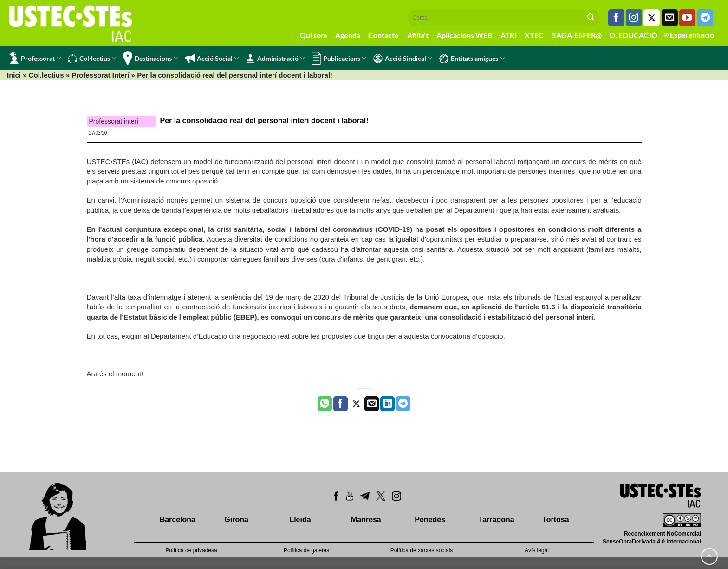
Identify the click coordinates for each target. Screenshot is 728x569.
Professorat (35, 58)
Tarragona (497, 520)
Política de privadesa (191, 550)
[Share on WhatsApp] (325, 404)
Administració (275, 59)
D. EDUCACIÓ (634, 35)
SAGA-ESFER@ (577, 35)
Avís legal (537, 550)
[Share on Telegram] (403, 404)
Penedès (430, 520)
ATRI (509, 35)
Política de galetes (306, 550)
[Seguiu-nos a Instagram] (634, 18)
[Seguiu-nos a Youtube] (687, 18)
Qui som (313, 35)
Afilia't (418, 35)
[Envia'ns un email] (670, 18)
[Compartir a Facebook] (341, 404)
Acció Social (212, 59)
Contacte (383, 35)
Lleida (300, 520)
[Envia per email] (372, 404)
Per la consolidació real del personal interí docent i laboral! (264, 121)
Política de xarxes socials (422, 550)
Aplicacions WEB (464, 35)
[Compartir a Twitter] (356, 404)
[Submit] (591, 18)
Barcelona (178, 520)
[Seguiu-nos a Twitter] (652, 18)
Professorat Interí (100, 75)
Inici (14, 75)
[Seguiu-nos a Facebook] (616, 18)
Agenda (348, 35)
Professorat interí (114, 121)
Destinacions (150, 58)
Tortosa (556, 520)
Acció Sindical (403, 59)
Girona (236, 520)
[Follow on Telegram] (705, 18)
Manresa (366, 520)
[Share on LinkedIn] (387, 404)
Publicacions (339, 58)
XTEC (534, 35)
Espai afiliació (688, 35)
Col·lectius (92, 59)
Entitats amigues (472, 59)
